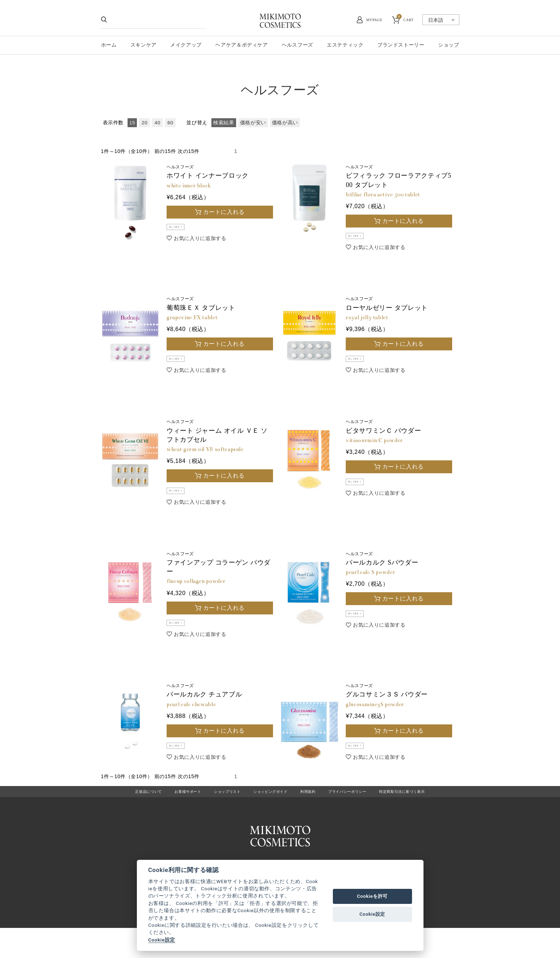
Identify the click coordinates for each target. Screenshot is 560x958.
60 (170, 123)
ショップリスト (217, 816)
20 (144, 123)
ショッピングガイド (268, 816)
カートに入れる (224, 212)
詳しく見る (183, 229)
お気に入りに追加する (200, 243)
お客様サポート (170, 816)
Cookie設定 (162, 940)
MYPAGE (374, 20)
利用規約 (312, 816)
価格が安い (253, 123)
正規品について (124, 816)
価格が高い (285, 123)
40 (157, 123)
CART (405, 19)
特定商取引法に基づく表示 (424, 816)
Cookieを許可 (372, 896)
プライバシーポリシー (358, 816)
